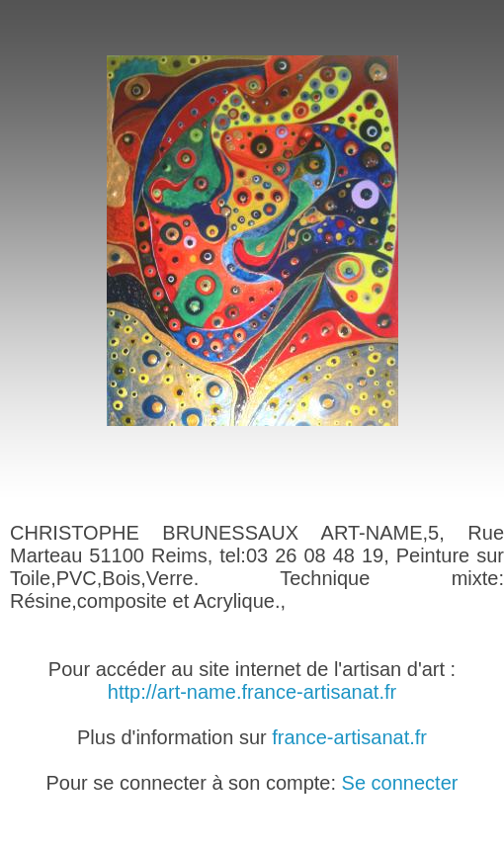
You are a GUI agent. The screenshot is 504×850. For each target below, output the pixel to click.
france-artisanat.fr (349, 737)
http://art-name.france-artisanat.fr (252, 692)
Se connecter (400, 783)
